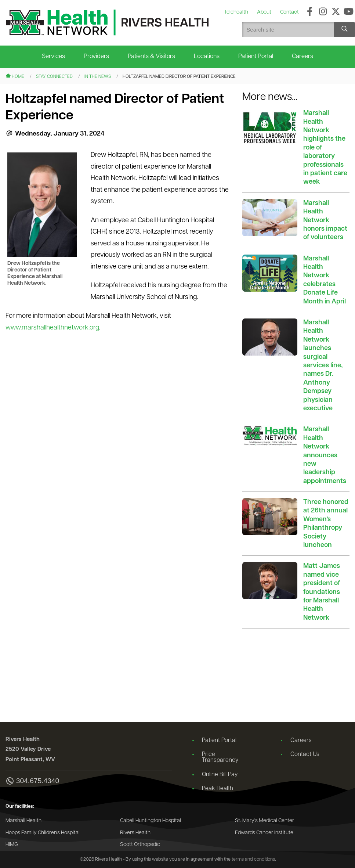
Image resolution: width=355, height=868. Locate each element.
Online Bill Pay (220, 775)
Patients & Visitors (151, 56)
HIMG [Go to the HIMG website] (12, 845)
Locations (207, 56)
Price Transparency (220, 757)
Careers (303, 56)
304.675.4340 (32, 781)
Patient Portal (256, 56)
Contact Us (305, 754)
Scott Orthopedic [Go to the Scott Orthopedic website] (140, 845)
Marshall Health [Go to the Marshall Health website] (23, 821)
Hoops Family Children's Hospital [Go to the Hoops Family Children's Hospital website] (43, 833)
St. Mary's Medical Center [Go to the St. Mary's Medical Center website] (265, 821)
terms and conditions (253, 859)
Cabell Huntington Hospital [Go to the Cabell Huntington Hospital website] (151, 821)
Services (53, 56)
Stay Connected (54, 77)
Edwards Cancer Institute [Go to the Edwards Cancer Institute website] (264, 833)
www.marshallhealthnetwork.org (52, 328)
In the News (98, 77)
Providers (96, 56)
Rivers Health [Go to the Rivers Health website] (135, 833)
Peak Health (218, 789)
